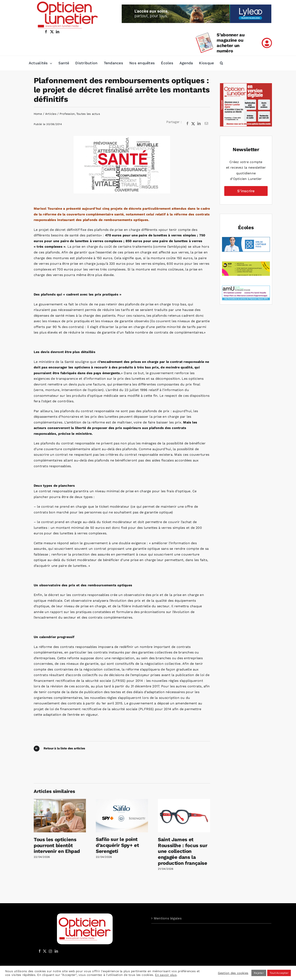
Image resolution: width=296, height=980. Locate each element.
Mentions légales (168, 918)
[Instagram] (50, 951)
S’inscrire (246, 191)
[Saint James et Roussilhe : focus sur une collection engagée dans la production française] (184, 801)
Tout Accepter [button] (279, 973)
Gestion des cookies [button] (233, 973)
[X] (193, 124)
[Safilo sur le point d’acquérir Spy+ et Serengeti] (122, 801)
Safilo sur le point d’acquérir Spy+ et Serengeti (117, 845)
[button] (221, 63)
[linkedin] (58, 32)
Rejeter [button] (259, 973)
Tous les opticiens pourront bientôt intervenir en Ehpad (57, 845)
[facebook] (46, 32)
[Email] (206, 124)
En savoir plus (166, 975)
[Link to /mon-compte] (267, 43)
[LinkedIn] (199, 124)
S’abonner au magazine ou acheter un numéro (231, 43)
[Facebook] (187, 124)
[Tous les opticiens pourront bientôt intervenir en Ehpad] (60, 801)
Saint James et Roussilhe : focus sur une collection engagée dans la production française (183, 851)
